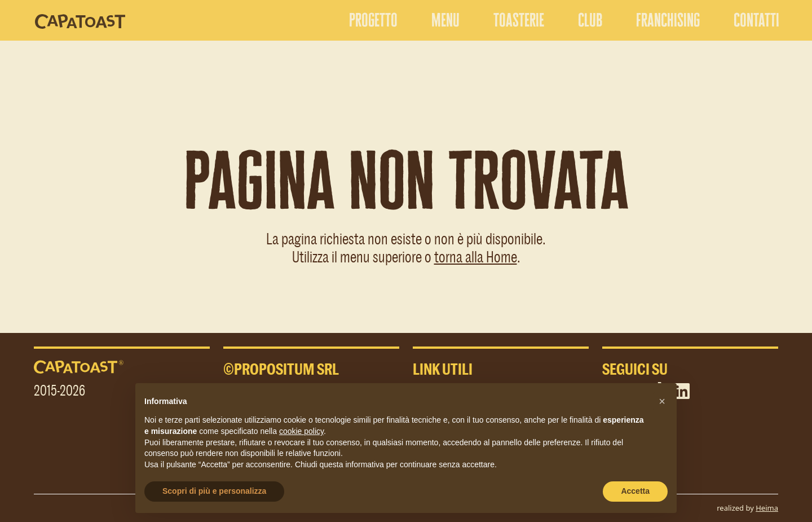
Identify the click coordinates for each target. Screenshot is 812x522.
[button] (662, 401)
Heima (767, 508)
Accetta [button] (635, 491)
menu (445, 20)
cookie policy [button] (301, 431)
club (590, 20)
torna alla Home (476, 256)
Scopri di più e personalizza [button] (214, 491)
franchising (668, 20)
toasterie (519, 20)
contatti (756, 20)
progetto (373, 20)
